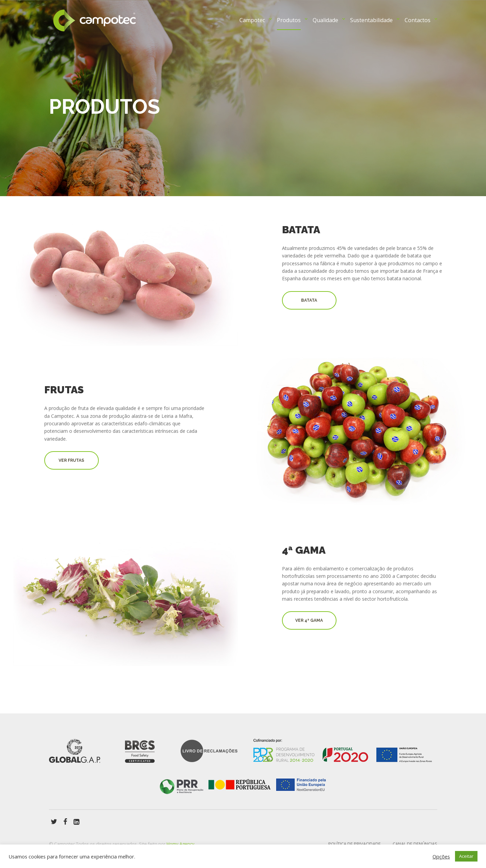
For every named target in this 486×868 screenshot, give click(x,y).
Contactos (418, 20)
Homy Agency (181, 844)
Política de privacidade (355, 844)
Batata (309, 300)
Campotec (252, 20)
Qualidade (325, 20)
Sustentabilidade (371, 20)
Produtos (289, 20)
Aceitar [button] (466, 856)
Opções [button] (441, 856)
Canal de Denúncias (415, 844)
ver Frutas (71, 460)
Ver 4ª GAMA (309, 620)
